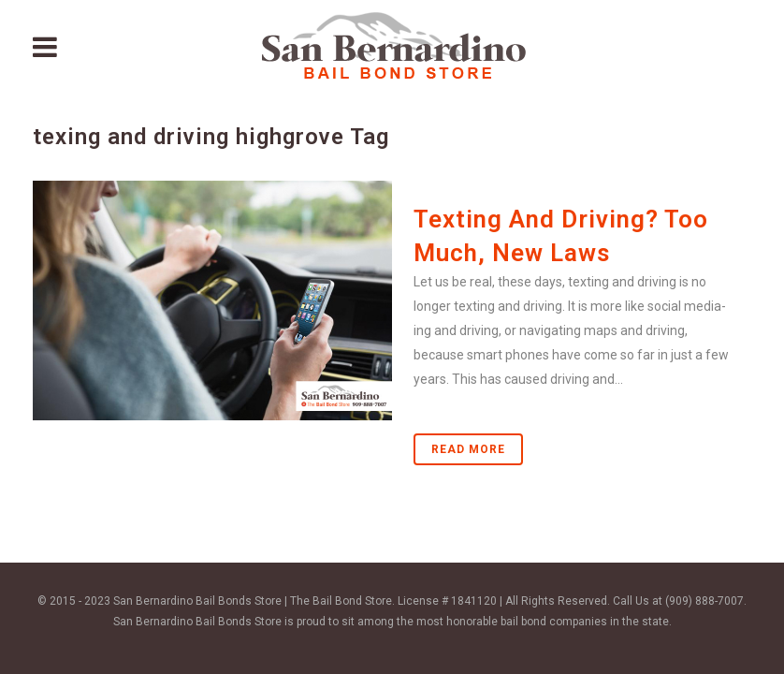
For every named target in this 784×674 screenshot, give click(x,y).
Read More (468, 449)
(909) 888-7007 (704, 601)
